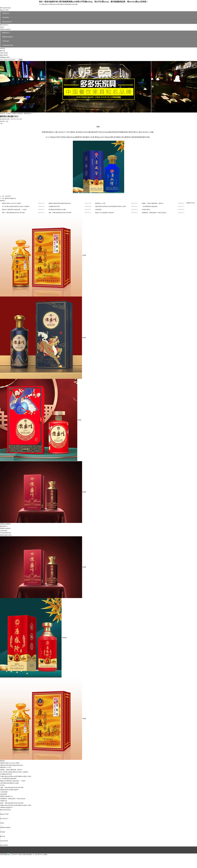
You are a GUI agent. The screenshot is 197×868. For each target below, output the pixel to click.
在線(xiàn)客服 (48, 4)
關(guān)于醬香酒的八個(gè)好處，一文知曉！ (15, 210)
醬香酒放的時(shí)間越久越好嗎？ (10, 790)
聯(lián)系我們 (65, 4)
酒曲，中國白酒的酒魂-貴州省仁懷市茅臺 (60, 213)
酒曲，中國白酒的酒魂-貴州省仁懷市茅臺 (12, 803)
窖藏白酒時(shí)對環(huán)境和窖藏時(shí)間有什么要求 (111, 206)
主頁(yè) (8, 114)
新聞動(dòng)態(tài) (5, 29)
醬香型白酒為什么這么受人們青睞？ (11, 763)
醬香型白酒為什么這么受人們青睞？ (12, 203)
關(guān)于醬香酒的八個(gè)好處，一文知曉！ (13, 781)
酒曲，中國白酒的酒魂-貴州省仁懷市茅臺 (12, 788)
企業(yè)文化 (6, 13)
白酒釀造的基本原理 (54, 206)
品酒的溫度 (98, 210)
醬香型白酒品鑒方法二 (7, 796)
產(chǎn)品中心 (4, 25)
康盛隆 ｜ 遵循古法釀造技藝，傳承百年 (153, 203)
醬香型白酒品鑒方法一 (7, 807)
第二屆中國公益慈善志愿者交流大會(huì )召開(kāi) (16, 206)
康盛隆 (84, 255)
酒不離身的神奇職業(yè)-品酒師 (57, 210)
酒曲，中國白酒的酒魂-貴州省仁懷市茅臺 (13, 213)
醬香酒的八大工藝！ (101, 203)
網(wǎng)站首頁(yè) (5, 8)
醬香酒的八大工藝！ (6, 767)
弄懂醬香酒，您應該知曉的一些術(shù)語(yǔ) (154, 213)
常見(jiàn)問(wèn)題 (8, 45)
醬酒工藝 (2, 51)
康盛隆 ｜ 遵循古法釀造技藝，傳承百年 (12, 770)
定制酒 (2, 27)
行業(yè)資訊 (6, 41)
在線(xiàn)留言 (57, 4)
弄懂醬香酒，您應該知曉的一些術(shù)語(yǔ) (13, 799)
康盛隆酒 (64, 638)
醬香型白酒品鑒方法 (10, 198)
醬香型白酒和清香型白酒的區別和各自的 (60, 203)
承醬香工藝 (4, 801)
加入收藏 (41, 4)
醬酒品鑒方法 (6, 33)
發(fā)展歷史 (6, 17)
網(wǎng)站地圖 (73, 4)
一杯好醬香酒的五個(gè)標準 (150, 206)
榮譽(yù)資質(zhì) (7, 22)
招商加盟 (2, 48)
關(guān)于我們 (4, 10)
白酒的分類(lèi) (146, 210)
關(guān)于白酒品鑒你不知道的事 (104, 213)
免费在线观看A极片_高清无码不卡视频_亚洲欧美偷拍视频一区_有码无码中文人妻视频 (24, 855)
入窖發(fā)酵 (4, 792)
